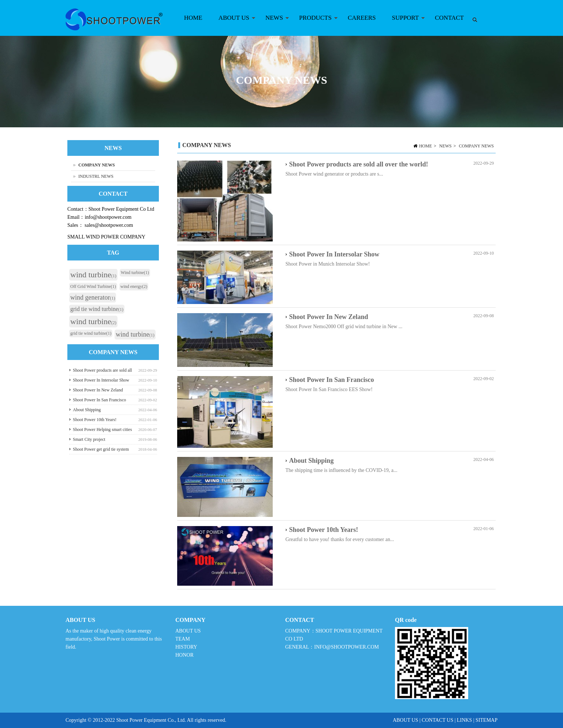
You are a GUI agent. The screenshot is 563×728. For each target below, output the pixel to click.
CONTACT (449, 18)
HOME (193, 18)
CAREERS (362, 18)
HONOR (184, 655)
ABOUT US (233, 25)
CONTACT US (437, 720)
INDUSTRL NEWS (96, 176)
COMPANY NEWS (476, 146)
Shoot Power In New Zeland (329, 317)
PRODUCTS (314, 25)
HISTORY (186, 647)
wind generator (93, 297)
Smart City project (89, 439)
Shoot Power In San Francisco (332, 380)
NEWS (273, 25)
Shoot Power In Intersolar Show (334, 254)
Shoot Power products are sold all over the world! (359, 164)
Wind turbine (135, 273)
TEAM (183, 639)
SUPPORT (404, 25)
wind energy (134, 286)
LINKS (464, 720)
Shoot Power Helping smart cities (102, 429)
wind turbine (93, 275)
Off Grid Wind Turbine (93, 286)
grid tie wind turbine (97, 309)
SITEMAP (486, 720)
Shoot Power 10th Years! (324, 530)
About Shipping (312, 461)
